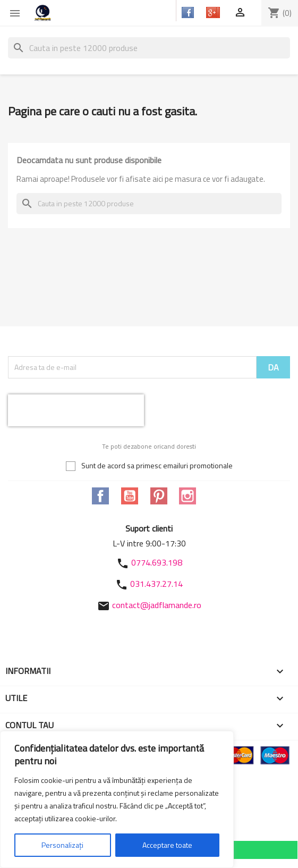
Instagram (188, 496)
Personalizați (62, 845)
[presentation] (76, 410)
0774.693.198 (157, 562)
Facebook (100, 496)
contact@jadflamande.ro (157, 605)
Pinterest (159, 496)
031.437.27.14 (156, 584)
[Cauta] (149, 48)
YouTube (130, 496)
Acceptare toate (167, 845)
